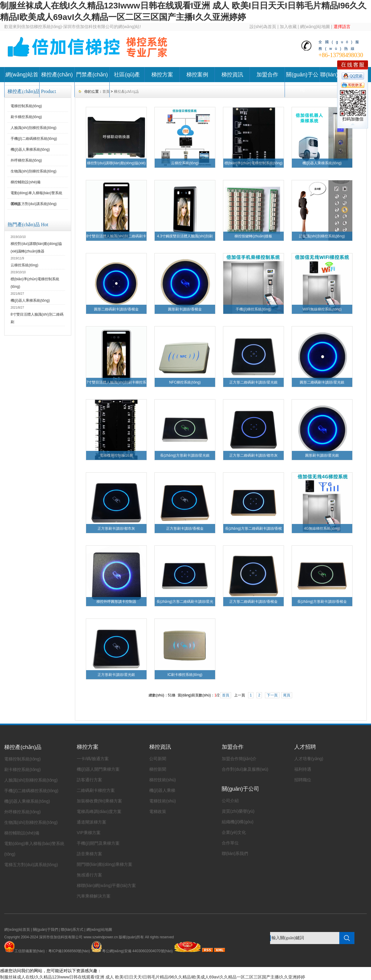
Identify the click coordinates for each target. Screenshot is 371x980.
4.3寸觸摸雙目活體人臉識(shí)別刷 (185, 236)
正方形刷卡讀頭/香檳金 (185, 529)
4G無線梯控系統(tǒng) (322, 529)
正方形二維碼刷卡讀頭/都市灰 (253, 455)
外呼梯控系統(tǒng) (26, 160)
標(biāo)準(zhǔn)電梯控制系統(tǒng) (254, 163)
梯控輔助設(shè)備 (26, 182)
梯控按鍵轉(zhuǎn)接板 (253, 236)
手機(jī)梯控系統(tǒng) (253, 309)
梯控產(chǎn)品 (57, 82)
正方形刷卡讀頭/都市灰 (116, 529)
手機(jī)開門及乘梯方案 (98, 843)
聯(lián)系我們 (235, 853)
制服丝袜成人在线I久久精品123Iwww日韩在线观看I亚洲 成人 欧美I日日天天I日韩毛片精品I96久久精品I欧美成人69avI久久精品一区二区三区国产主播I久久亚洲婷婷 (153, 977)
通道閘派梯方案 (92, 822)
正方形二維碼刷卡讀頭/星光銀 (253, 382)
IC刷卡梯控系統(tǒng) (185, 675)
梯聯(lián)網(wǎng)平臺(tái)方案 (106, 885)
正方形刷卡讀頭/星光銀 (116, 675)
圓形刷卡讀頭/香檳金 (185, 309)
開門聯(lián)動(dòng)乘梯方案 (105, 864)
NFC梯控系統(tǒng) (185, 382)
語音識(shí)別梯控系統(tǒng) (322, 236)
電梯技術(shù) (163, 801)
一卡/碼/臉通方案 (93, 759)
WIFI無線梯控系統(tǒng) (322, 309)
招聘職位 (303, 780)
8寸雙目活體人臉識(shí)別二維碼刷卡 (116, 236)
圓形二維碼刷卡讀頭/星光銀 (322, 382)
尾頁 (287, 695)
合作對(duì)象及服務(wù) (245, 769)
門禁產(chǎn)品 (92, 82)
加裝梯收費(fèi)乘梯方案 (99, 801)
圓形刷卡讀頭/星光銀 (322, 455)
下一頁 (272, 695)
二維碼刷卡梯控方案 (96, 790)
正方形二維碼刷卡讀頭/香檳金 (253, 602)
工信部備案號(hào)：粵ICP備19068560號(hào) (52, 951)
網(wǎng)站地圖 (315, 27)
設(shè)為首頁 (263, 27)
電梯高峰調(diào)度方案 (99, 811)
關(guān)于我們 (45, 930)
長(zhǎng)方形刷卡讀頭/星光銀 (185, 455)
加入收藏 (288, 27)
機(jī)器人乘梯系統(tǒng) (30, 149)
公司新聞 (158, 759)
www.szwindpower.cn (101, 937)
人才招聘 (305, 747)
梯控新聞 (158, 769)
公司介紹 (230, 801)
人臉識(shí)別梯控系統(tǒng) (34, 128)
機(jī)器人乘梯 (162, 790)
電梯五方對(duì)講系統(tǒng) (34, 204)
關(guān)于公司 (302, 82)
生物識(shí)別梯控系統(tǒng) (34, 171)
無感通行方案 (89, 875)
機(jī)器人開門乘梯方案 (98, 769)
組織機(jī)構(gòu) (238, 822)
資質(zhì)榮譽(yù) (238, 811)
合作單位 (230, 843)
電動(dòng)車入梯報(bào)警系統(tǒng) (36, 195)
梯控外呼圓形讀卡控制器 (116, 602)
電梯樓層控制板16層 (116, 455)
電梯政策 (158, 811)
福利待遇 (303, 769)
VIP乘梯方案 (89, 833)
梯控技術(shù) (163, 780)
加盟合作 (267, 75)
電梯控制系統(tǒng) (26, 106)
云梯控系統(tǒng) (24, 265)
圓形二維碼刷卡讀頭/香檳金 (116, 309)
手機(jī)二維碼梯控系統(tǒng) (34, 139)
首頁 (226, 695)
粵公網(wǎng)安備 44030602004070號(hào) (132, 951)
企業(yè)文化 (234, 832)
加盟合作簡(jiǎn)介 (239, 759)
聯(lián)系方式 (72, 930)
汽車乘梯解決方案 (94, 896)
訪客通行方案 (89, 780)
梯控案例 (197, 75)
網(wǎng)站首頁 (22, 82)
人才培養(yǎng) (309, 759)
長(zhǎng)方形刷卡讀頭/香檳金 (322, 602)
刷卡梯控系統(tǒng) (26, 117)
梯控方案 (162, 75)
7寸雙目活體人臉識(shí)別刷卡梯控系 (116, 382)
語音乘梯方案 (89, 854)
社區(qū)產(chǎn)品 (127, 82)
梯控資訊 (232, 75)
